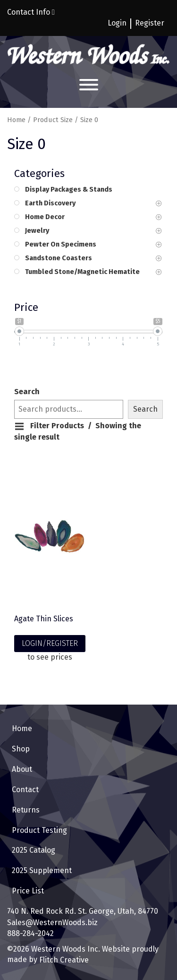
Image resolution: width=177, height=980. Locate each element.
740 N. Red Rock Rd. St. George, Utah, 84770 (83, 911)
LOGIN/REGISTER (50, 643)
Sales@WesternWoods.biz (52, 923)
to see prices (50, 657)
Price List (28, 891)
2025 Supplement (42, 870)
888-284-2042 (30, 933)
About (22, 769)
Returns (26, 810)
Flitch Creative (63, 960)
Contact (25, 790)
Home (16, 120)
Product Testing (39, 830)
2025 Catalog (34, 850)
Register (150, 23)
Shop (21, 749)
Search (27, 392)
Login (117, 23)
